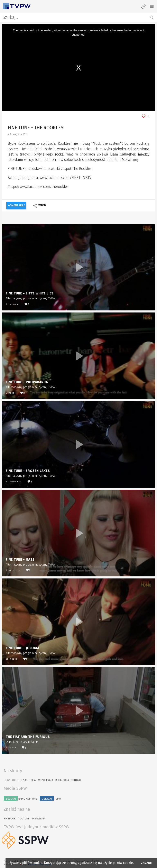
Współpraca (45, 780)
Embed (39, 206)
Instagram (39, 819)
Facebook (10, 819)
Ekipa (33, 780)
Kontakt (76, 780)
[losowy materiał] (144, 6)
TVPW (50, 798)
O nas (24, 780)
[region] (79, 68)
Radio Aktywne (20, 798)
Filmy (7, 780)
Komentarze (16, 205)
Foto (15, 780)
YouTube (24, 819)
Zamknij (146, 863)
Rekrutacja (62, 780)
